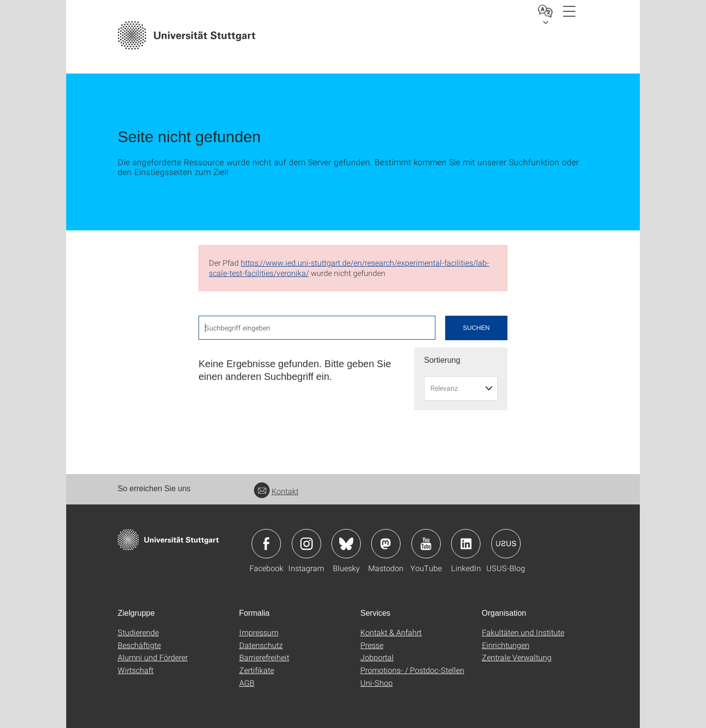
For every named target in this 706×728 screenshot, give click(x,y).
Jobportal (377, 657)
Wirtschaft (136, 670)
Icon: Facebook (266, 544)
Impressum (259, 632)
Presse (372, 645)
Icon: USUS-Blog (506, 544)
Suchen (476, 328)
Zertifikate (257, 670)
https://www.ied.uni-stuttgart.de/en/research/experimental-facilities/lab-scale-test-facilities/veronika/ (349, 268)
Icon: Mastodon (386, 544)
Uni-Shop (377, 683)
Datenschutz (261, 645)
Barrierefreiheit (264, 657)
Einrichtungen (506, 645)
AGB (247, 683)
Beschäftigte (139, 645)
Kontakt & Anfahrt (391, 632)
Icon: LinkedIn (466, 544)
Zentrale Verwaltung (517, 657)
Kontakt (276, 491)
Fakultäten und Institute (523, 632)
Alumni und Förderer (153, 657)
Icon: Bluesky (346, 544)
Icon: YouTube (426, 544)
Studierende (138, 632)
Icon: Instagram (306, 544)
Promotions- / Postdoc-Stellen (412, 670)
